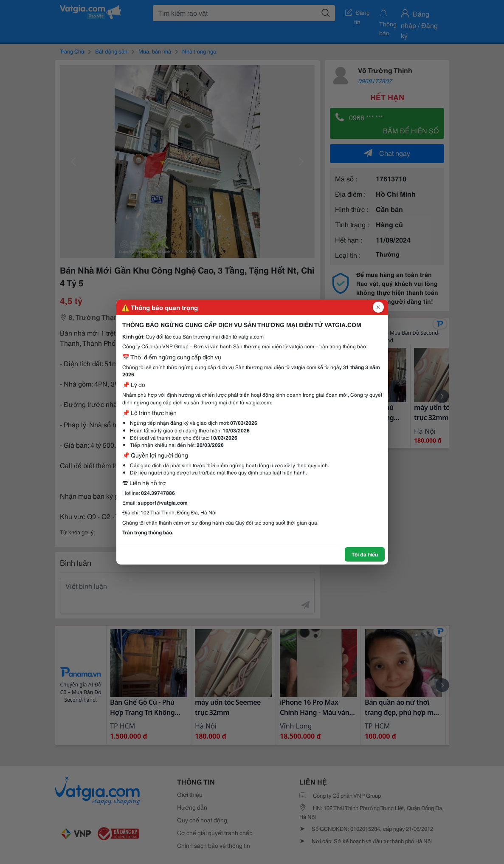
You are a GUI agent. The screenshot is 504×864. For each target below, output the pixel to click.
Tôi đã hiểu (365, 554)
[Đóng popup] (378, 307)
